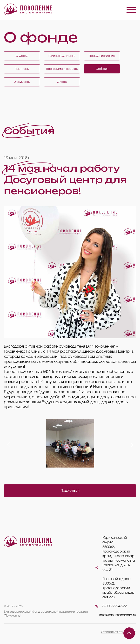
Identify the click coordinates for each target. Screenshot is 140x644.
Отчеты (62, 82)
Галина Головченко (62, 56)
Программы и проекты (62, 69)
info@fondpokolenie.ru (118, 615)
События (102, 69)
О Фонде (22, 56)
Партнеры (22, 69)
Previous (9, 443)
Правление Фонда (102, 56)
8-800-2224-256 (115, 606)
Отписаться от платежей (119, 632)
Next (129, 443)
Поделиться (70, 491)
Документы (22, 82)
